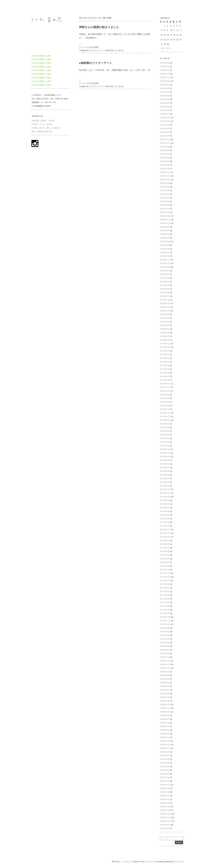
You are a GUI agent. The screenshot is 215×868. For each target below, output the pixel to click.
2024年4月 (165, 110)
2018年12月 (165, 304)
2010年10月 (165, 624)
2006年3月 (165, 803)
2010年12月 (165, 617)
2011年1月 (165, 613)
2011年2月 (165, 610)
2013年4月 (165, 519)
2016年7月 (165, 398)
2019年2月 (165, 296)
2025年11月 (165, 78)
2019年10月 (165, 267)
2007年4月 (165, 770)
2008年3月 (165, 734)
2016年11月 (165, 387)
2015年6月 (165, 431)
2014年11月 (165, 453)
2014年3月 (165, 479)
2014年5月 (165, 471)
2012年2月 (165, 566)
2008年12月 (165, 705)
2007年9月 (165, 752)
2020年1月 (165, 256)
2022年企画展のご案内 (41, 59)
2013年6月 (165, 511)
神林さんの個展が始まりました (99, 27)
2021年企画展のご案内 (41, 63)
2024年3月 (165, 114)
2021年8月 (165, 187)
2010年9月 (165, 628)
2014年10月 (165, 457)
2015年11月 (165, 417)
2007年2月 (165, 777)
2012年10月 (165, 537)
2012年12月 (165, 530)
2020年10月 (165, 223)
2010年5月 (165, 643)
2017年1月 (165, 380)
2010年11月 (165, 621)
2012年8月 (165, 544)
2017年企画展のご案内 (41, 78)
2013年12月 (165, 489)
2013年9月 (165, 500)
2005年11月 (165, 818)
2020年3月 (165, 249)
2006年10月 (165, 785)
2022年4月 (165, 161)
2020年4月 (165, 245)
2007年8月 (165, 756)
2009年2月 (165, 697)
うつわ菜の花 (37, 8)
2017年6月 (165, 362)
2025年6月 (165, 96)
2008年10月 (165, 712)
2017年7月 (165, 358)
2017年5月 (165, 366)
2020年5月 (165, 242)
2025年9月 (165, 85)
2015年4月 (165, 435)
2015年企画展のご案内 (41, 85)
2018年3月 (165, 333)
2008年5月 (165, 726)
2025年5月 (165, 99)
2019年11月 (165, 263)
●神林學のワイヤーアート (96, 63)
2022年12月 (165, 139)
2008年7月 (165, 723)
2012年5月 (165, 555)
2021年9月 (165, 183)
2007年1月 (165, 781)
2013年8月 (165, 504)
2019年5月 (165, 285)
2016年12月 (165, 384)
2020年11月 (165, 220)
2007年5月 (165, 767)
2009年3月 (165, 694)
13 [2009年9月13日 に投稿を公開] (181, 30)
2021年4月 (165, 201)
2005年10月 (165, 821)
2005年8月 (165, 829)
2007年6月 (165, 763)
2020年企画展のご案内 (41, 67)
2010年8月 (165, 632)
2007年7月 (165, 759)
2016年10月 (165, 391)
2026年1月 (165, 74)
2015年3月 (165, 438)
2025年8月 (165, 88)
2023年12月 (165, 118)
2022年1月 (165, 169)
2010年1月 (165, 657)
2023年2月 (165, 136)
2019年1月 (165, 300)
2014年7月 (165, 464)
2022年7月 (165, 154)
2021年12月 (165, 172)
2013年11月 (165, 493)
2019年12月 (165, 260)
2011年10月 (165, 581)
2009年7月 (165, 679)
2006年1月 (165, 810)
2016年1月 (165, 409)
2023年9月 (165, 125)
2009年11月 (165, 664)
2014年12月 (165, 449)
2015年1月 (165, 446)
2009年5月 (165, 686)
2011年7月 (165, 592)
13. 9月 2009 (85, 83)
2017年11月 (165, 344)
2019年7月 (165, 278)
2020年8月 (165, 231)
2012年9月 (165, 541)
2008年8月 (165, 719)
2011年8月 (165, 588)
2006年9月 (165, 788)
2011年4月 (165, 602)
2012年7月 (165, 548)
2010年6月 (165, 639)
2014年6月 (165, 468)
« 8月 (162, 48)
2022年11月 (165, 143)
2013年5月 (165, 515)
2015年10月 (165, 420)
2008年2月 (165, 737)
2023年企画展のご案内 (41, 56)
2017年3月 (165, 373)
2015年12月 (165, 413)
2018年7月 (165, 318)
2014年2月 (165, 482)
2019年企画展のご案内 (41, 70)
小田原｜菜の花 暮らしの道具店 (46, 128)
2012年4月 (165, 559)
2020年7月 (165, 234)
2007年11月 (165, 745)
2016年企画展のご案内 (41, 81)
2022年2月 (165, 165)
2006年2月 (165, 807)
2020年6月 (165, 238)
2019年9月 (165, 271)
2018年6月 (165, 322)
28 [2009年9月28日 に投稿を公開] (162, 44)
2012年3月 (165, 562)
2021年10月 (165, 180)
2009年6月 (165, 683)
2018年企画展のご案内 (41, 74)
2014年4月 (165, 475)
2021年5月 (165, 198)
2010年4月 (165, 646)
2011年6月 (165, 595)
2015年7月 (165, 428)
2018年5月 (165, 325)
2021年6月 (165, 194)
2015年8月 (165, 424)
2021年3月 (165, 205)
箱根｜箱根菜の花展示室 (42, 132)
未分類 (92, 50)
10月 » (169, 48)
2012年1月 (165, 570)
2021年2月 (165, 209)
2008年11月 (165, 708)
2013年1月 (165, 526)
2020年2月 (165, 253)
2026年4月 (165, 63)
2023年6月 (165, 132)
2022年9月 (165, 147)
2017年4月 (165, 369)
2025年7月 (165, 92)
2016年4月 (165, 402)
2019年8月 (165, 274)
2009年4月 (165, 690)
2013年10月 (165, 497)
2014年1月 (165, 486)
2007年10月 (165, 748)
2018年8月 (165, 314)
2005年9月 (165, 825)
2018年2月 (165, 336)
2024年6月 (165, 103)
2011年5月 (165, 599)
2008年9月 (165, 716)
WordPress (178, 862)
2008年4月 (165, 730)
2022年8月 (165, 150)
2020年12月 (165, 216)
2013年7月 (165, 508)
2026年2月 (165, 70)
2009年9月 (165, 672)
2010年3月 (165, 650)
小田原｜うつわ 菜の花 (42, 124)
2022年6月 (165, 158)
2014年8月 (165, 460)
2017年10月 (165, 347)
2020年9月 (165, 227)
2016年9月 (165, 395)
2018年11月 (165, 307)
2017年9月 (165, 351)
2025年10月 (165, 81)
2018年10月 (165, 311)
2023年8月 (165, 129)
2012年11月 (165, 533)
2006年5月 (165, 799)
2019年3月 (165, 293)
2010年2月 (165, 654)
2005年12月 (165, 814)
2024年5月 (165, 107)
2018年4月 (165, 329)
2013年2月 (165, 522)
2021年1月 (165, 212)
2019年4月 (165, 289)
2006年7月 (165, 792)
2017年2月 (165, 376)
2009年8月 (165, 675)
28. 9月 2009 (85, 47)
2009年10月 (165, 668)
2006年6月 (165, 796)
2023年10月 (165, 121)
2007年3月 (165, 774)
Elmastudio (150, 862)
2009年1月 (165, 701)
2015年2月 (165, 442)
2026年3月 (165, 67)
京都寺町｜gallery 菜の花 (43, 121)
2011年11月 (165, 577)
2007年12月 (165, 741)
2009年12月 (165, 661)
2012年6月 (165, 551)
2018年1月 (165, 340)
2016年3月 (165, 406)
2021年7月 (165, 191)
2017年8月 (165, 355)
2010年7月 (165, 635)
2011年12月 (165, 573)
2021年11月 (165, 176)
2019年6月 (165, 282)
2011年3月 (165, 606)
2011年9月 (165, 584)
